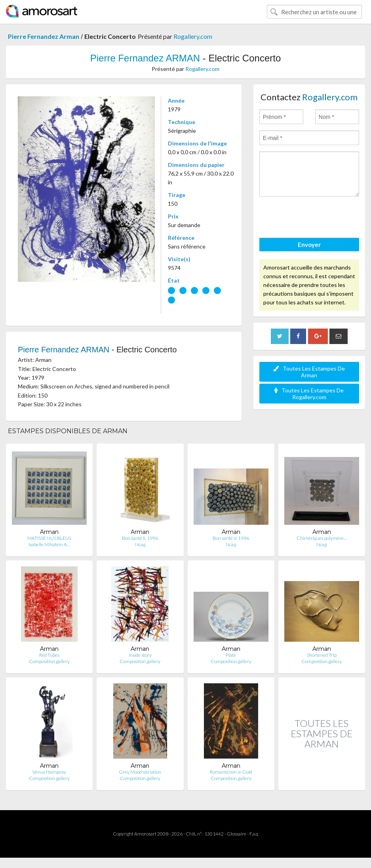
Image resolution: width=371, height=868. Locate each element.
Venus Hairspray (49, 772)
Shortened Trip (322, 655)
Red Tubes (49, 655)
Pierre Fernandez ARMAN (145, 58)
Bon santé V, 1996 (231, 538)
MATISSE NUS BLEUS (49, 538)
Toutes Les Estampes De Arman (309, 372)
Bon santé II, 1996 (140, 538)
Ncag (140, 544)
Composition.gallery (49, 661)
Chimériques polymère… (322, 538)
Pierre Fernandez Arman (44, 36)
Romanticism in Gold (231, 772)
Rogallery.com (193, 36)
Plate (231, 655)
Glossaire (237, 834)
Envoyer (309, 245)
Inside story (140, 655)
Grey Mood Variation (140, 772)
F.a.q (254, 834)
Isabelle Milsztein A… (49, 544)
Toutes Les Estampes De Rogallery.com (309, 394)
